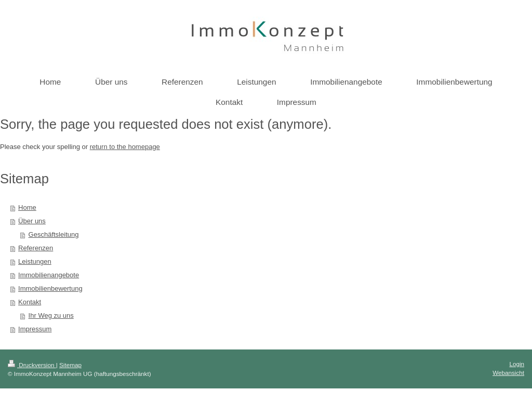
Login (517, 364)
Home (27, 207)
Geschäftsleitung (54, 234)
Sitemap (70, 365)
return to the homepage (125, 147)
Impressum (35, 329)
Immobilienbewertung (50, 288)
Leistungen (35, 261)
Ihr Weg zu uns (51, 315)
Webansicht (508, 373)
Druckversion (32, 365)
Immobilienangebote (49, 275)
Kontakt (30, 302)
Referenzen (36, 248)
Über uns (32, 221)
